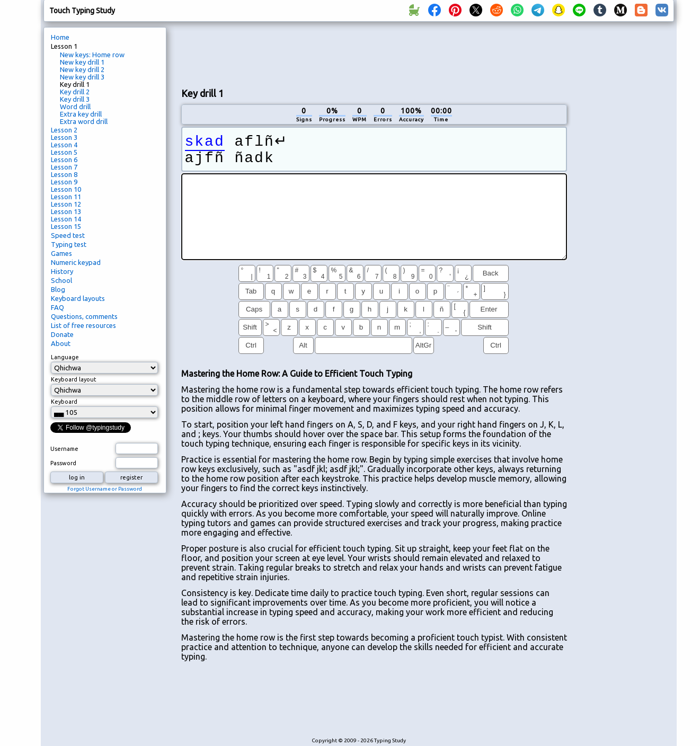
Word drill (75, 106)
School (61, 280)
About (61, 343)
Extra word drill (84, 121)
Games (61, 253)
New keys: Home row (92, 55)
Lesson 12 (66, 204)
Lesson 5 (64, 152)
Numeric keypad (76, 262)
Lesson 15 (66, 226)
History (62, 271)
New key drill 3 (82, 77)
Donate (62, 334)
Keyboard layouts (78, 298)
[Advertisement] (374, 54)
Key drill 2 (75, 92)
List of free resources (83, 325)
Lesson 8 (64, 174)
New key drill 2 (82, 69)
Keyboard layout (74, 379)
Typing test (69, 244)
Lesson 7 (64, 167)
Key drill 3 (75, 99)
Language (65, 357)
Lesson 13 (66, 211)
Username (64, 449)
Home (60, 37)
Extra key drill (81, 114)
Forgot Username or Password (105, 489)
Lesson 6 (64, 159)
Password (63, 463)
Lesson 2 (64, 130)
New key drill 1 (82, 62)
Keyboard (64, 402)
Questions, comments (84, 316)
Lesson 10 (66, 189)
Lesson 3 (64, 137)
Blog (58, 289)
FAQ (57, 307)
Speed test (68, 235)
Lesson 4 (64, 145)
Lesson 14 (66, 219)
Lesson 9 (64, 182)
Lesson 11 (66, 197)
